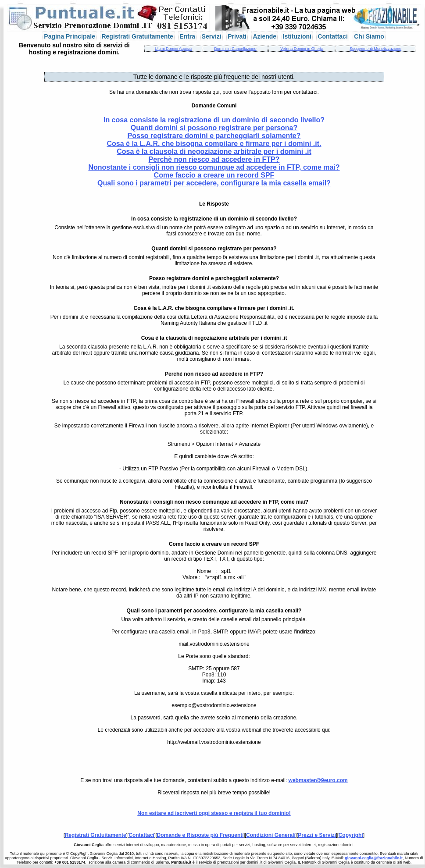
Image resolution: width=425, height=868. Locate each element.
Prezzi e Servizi (317, 835)
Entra (187, 36)
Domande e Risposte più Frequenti (200, 835)
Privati (237, 36)
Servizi (212, 36)
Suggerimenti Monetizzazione (375, 49)
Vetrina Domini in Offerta (302, 49)
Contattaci (332, 36)
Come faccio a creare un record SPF (214, 175)
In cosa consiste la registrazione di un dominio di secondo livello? (214, 120)
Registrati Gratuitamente (137, 36)
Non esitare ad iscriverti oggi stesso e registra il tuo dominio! (214, 813)
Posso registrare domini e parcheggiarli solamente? (214, 136)
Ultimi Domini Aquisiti (173, 49)
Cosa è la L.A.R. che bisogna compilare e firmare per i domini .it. (214, 144)
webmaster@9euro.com (318, 780)
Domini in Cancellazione (235, 49)
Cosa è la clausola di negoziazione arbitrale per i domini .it (214, 151)
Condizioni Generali (271, 835)
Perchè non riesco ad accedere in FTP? (214, 159)
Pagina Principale (70, 36)
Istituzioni (297, 36)
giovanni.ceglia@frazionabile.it (374, 858)
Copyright (351, 835)
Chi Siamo (369, 36)
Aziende (264, 36)
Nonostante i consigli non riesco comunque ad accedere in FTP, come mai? (214, 167)
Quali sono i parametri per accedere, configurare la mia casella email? (214, 183)
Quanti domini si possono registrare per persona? (214, 128)
